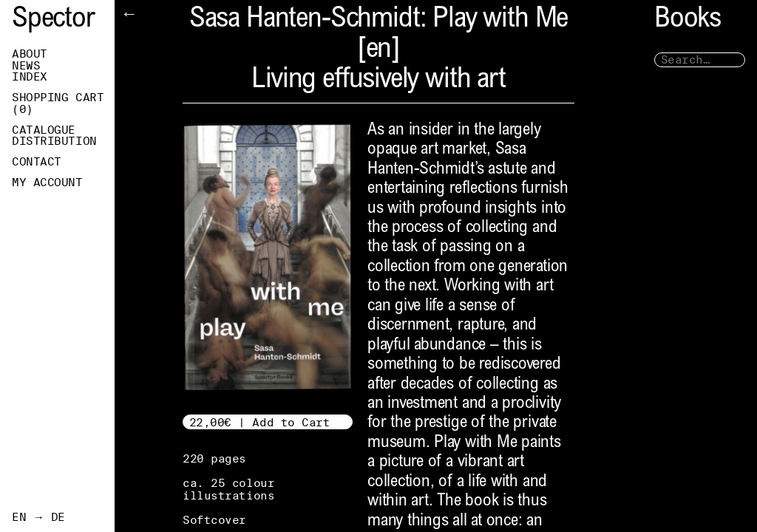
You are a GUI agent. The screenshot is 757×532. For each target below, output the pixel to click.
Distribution (54, 141)
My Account (47, 183)
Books (688, 20)
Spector (53, 20)
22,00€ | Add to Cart (260, 422)
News (26, 66)
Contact (37, 162)
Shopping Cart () (58, 103)
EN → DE (38, 517)
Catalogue (44, 130)
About (30, 54)
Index (30, 77)
